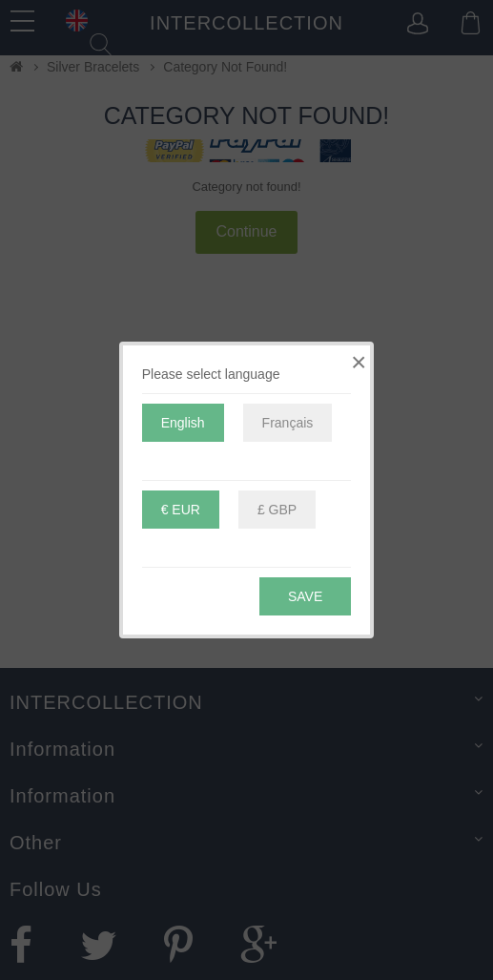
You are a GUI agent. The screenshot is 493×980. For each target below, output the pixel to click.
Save (305, 596)
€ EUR (181, 510)
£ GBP (277, 510)
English (183, 423)
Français (288, 423)
